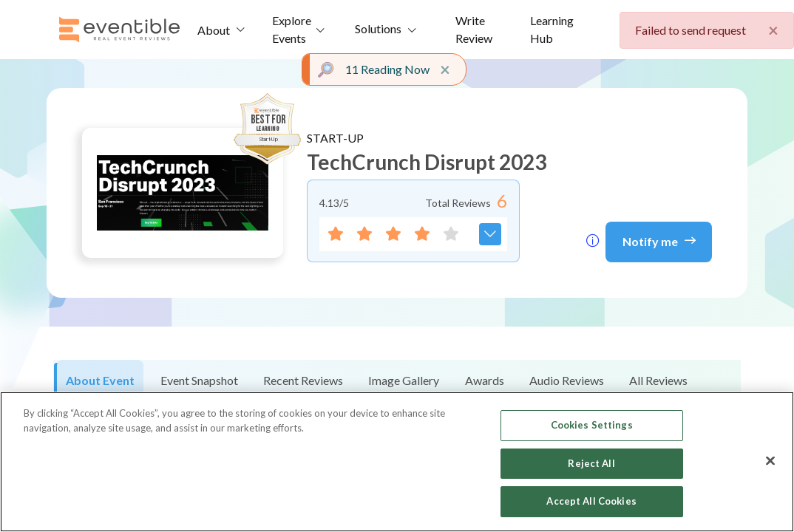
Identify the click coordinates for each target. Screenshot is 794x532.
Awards (485, 380)
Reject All (591, 463)
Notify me (659, 240)
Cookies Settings (592, 425)
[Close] (770, 461)
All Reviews (658, 380)
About (214, 30)
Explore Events (292, 29)
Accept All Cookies (591, 501)
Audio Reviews (567, 380)
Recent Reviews (303, 380)
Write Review (474, 29)
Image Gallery (404, 380)
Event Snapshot (199, 380)
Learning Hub (552, 29)
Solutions (378, 28)
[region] (397, 462)
